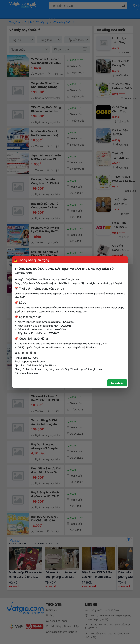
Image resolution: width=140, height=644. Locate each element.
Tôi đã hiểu (117, 383)
